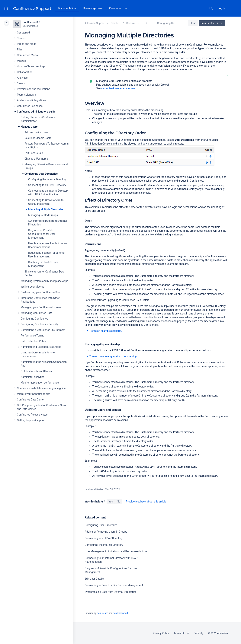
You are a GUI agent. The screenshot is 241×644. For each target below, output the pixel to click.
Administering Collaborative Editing (41, 347)
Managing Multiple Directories (46, 209)
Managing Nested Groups (43, 215)
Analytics (22, 78)
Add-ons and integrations (31, 100)
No (119, 502)
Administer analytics (32, 377)
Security (198, 633)
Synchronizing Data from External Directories (111, 592)
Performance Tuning (32, 336)
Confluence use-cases (30, 106)
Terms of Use (181, 633)
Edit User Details (34, 153)
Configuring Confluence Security (39, 324)
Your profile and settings (31, 66)
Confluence (102, 613)
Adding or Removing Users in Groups (106, 532)
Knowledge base (93, 8)
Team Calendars (26, 95)
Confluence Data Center (31, 400)
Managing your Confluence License (41, 307)
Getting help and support (31, 420)
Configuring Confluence (34, 319)
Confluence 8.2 (31, 22)
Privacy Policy (161, 633)
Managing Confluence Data (36, 313)
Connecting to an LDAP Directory (47, 185)
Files (20, 49)
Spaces (21, 38)
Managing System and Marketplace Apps (44, 281)
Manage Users (29, 127)
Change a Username (36, 159)
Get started (23, 33)
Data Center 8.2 (212, 23)
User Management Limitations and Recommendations (116, 551)
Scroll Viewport (120, 613)
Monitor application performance (40, 383)
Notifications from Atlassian (37, 371)
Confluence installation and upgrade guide (41, 388)
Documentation (67, 8)
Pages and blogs (27, 44)
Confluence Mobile (28, 55)
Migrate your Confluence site (34, 394)
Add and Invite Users (36, 132)
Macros (21, 61)
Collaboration (25, 72)
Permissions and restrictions (34, 89)
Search (211, 8)
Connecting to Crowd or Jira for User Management (114, 585)
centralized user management (118, 88)
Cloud (193, 23)
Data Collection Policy (33, 341)
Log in (221, 8)
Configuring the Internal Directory (47, 179)
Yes (111, 502)
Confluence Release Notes (32, 415)
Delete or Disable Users (38, 138)
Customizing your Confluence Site (40, 292)
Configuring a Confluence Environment (43, 330)
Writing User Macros (32, 287)
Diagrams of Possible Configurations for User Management (42, 234)
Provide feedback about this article (146, 502)
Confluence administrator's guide (36, 112)
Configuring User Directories (41, 174)
